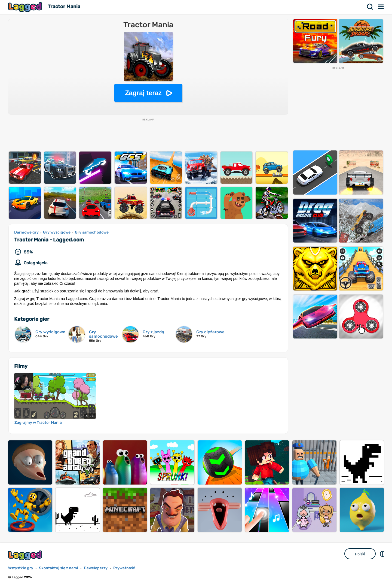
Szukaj (370, 7)
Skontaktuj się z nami (59, 568)
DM (382, 554)
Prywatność (124, 568)
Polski (360, 554)
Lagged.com (26, 555)
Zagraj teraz (143, 93)
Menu (381, 7)
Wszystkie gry (21, 568)
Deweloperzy (96, 568)
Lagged (26, 7)
